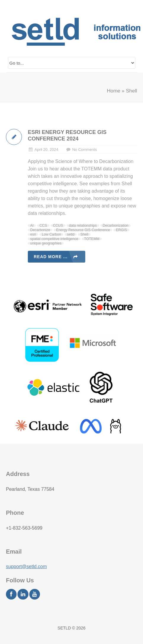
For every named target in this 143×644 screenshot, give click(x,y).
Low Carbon (51, 234)
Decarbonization (116, 226)
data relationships (83, 226)
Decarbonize (40, 230)
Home (114, 91)
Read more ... (51, 257)
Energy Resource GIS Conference (83, 230)
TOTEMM (92, 239)
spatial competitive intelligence (54, 239)
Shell (84, 234)
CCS (43, 226)
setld (71, 234)
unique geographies (46, 243)
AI (32, 226)
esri (33, 234)
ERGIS (121, 230)
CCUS (58, 226)
